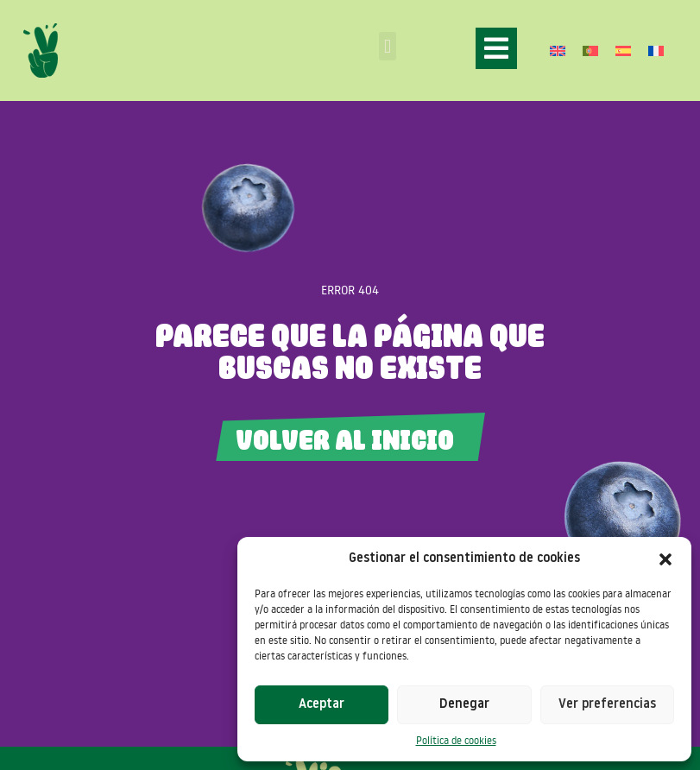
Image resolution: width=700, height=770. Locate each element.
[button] (665, 559)
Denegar (464, 705)
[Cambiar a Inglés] (558, 50)
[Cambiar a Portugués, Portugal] (590, 50)
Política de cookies (456, 740)
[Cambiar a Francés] (656, 50)
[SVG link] (41, 50)
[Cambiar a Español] (623, 50)
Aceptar (322, 705)
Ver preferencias (607, 705)
